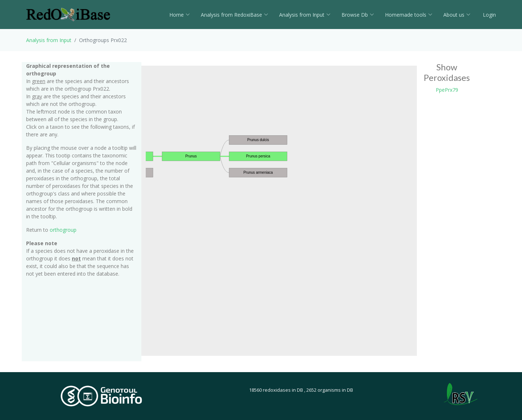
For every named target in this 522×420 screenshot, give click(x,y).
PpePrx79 (447, 90)
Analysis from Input (305, 15)
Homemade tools (409, 15)
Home (180, 15)
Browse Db (358, 15)
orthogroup (63, 230)
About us (457, 15)
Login (489, 15)
